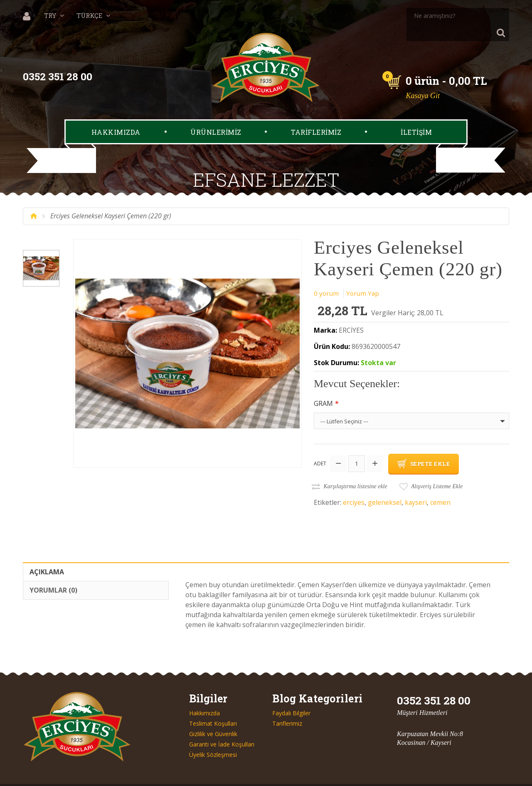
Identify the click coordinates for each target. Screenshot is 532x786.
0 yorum (327, 277)
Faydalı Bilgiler (291, 695)
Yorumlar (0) (53, 572)
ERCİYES (351, 314)
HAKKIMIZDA (116, 115)
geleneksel (385, 484)
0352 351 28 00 (59, 60)
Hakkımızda (204, 695)
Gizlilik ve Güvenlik (213, 716)
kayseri (416, 484)
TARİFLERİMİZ (316, 115)
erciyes (354, 484)
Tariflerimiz (287, 706)
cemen (441, 484)
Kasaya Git (424, 79)
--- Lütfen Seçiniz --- (344, 405)
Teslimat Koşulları (213, 706)
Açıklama (47, 554)
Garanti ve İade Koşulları (222, 727)
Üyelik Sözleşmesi (213, 737)
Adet (320, 446)
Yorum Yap (364, 277)
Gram (323, 387)
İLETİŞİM (416, 115)
